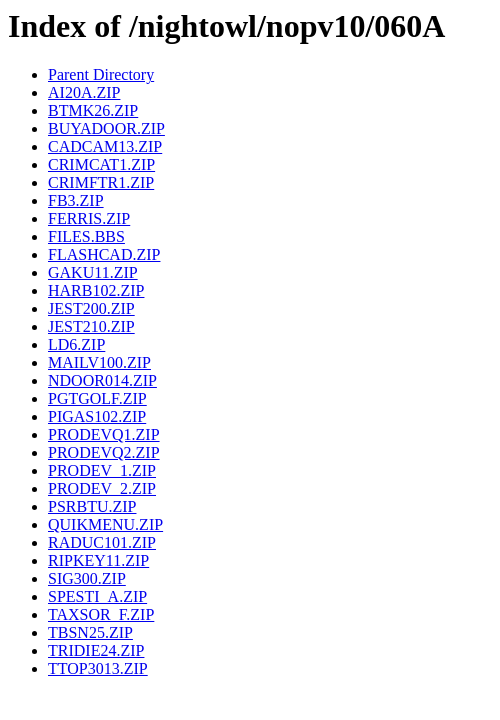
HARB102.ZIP (96, 290)
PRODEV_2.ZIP (102, 488)
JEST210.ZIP (91, 326)
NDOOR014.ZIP (102, 380)
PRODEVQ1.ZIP (104, 434)
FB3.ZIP (76, 200)
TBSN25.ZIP (90, 632)
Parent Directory (101, 74)
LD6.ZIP (76, 344)
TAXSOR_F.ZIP (101, 614)
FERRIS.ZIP (89, 218)
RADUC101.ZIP (102, 542)
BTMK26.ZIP (93, 110)
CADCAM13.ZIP (105, 146)
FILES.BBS (86, 236)
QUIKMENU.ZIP (105, 524)
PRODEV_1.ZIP (102, 470)
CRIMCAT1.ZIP (101, 164)
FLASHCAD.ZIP (104, 254)
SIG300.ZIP (87, 578)
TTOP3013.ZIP (98, 668)
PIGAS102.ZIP (97, 416)
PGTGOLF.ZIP (97, 398)
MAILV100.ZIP (99, 362)
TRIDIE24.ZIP (96, 650)
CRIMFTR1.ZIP (101, 182)
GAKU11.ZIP (93, 272)
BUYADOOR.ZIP (106, 128)
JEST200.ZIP (91, 308)
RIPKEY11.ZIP (98, 560)
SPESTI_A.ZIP (97, 596)
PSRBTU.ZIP (92, 506)
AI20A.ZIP (84, 92)
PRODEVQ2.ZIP (104, 452)
